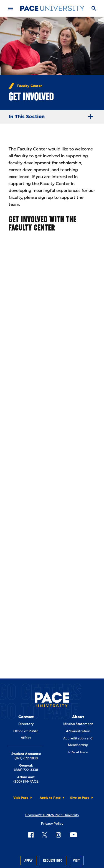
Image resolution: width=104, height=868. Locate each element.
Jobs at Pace (78, 752)
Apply (28, 861)
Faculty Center (30, 86)
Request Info (53, 861)
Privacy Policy (52, 824)
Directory (26, 724)
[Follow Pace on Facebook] (31, 835)
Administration (78, 731)
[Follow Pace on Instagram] (58, 835)
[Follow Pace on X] (45, 835)
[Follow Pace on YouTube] (73, 835)
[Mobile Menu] (10, 8)
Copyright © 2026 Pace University (52, 815)
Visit (76, 861)
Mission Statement (78, 724)
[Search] (93, 8)
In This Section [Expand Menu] (53, 117)
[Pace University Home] (52, 8)
